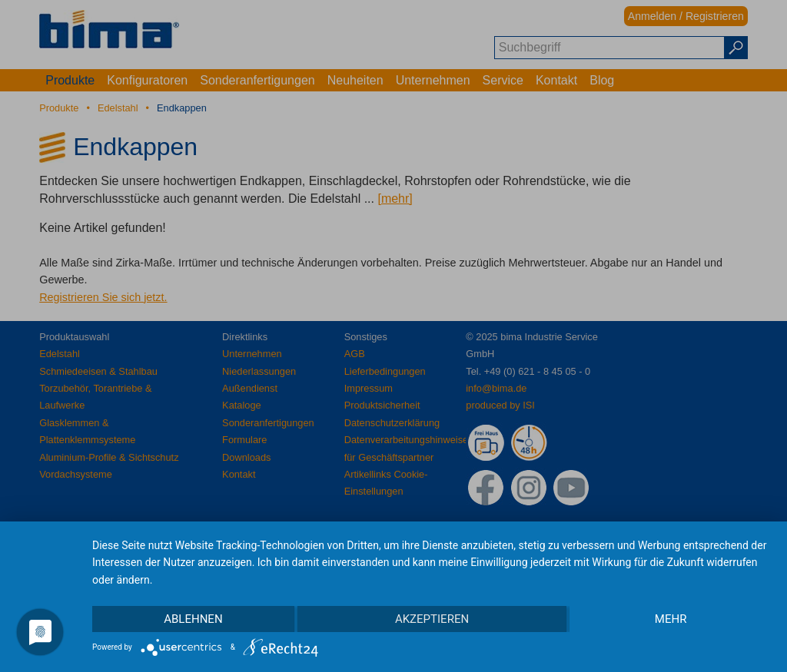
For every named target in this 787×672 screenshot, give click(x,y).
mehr (671, 619)
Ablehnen (193, 619)
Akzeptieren (432, 619)
